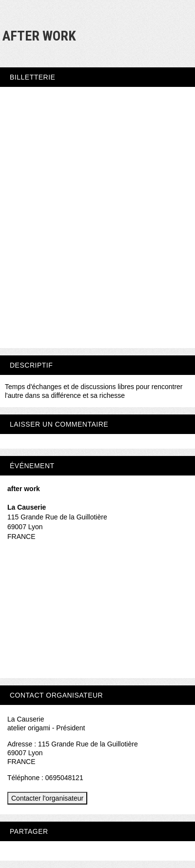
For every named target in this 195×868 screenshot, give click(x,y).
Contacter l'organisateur (47, 798)
